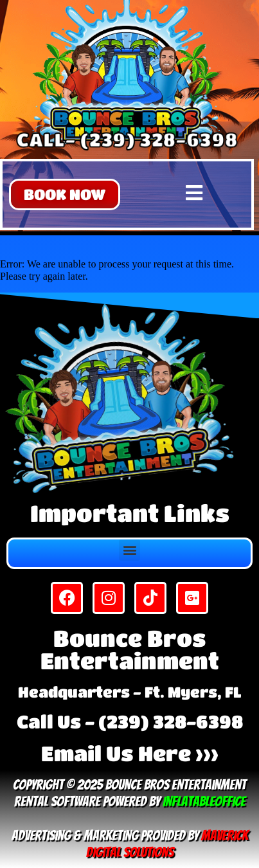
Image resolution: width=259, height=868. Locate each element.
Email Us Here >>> (130, 753)
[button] (65, 194)
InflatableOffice (204, 801)
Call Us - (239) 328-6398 (130, 721)
